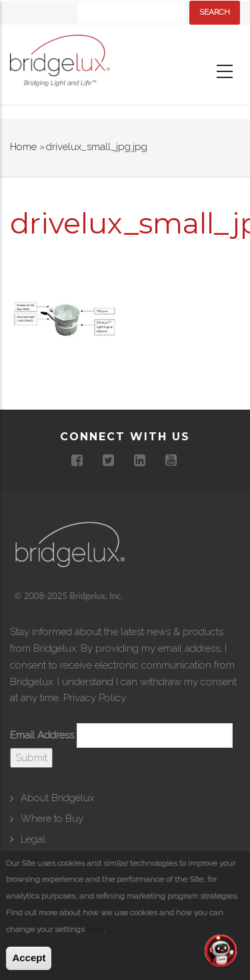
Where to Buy (52, 819)
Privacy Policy (94, 698)
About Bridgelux (57, 798)
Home (23, 147)
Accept (29, 958)
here (95, 929)
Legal (33, 839)
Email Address (42, 735)
